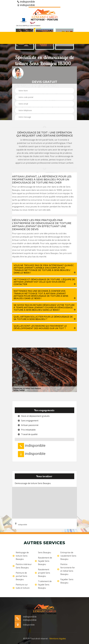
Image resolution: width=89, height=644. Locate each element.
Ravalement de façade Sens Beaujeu (43, 561)
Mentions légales (58, 639)
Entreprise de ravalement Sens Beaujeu (67, 556)
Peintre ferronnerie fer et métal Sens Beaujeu (66, 569)
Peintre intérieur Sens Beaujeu (22, 566)
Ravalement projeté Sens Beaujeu (43, 573)
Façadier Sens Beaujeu (65, 581)
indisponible (26, 2)
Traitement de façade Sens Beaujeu (43, 585)
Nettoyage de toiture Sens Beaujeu (21, 556)
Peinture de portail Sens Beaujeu (20, 576)
